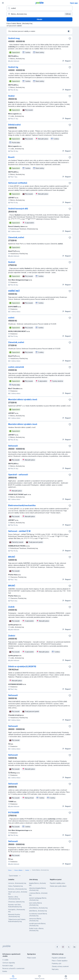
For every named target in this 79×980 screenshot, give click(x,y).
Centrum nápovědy (9, 963)
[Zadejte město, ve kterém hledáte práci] (39, 14)
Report (66, 61)
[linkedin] (74, 947)
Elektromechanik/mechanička (22, 505)
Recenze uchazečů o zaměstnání (13, 968)
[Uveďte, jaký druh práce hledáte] (39, 8)
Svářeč (11, 96)
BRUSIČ (12, 557)
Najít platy (55, 969)
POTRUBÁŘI (14, 813)
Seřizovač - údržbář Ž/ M (19, 531)
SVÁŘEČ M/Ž (14, 291)
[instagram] (63, 947)
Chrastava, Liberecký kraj (16, 902)
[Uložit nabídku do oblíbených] (70, 39)
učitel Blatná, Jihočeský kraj (38, 908)
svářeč (11, 318)
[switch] (69, 31)
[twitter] (69, 947)
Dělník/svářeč (15, 125)
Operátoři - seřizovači (18, 475)
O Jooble (5, 960)
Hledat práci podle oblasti (58, 886)
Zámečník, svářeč (16, 237)
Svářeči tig (13, 67)
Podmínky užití (57, 963)
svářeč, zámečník (16, 367)
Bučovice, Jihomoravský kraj (17, 889)
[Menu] (3, 3)
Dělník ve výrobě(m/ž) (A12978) (22, 666)
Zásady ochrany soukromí (60, 966)
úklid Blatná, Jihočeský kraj (38, 911)
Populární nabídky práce (58, 883)
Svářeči (12, 262)
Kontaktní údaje (8, 966)
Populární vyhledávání (59, 958)
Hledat (39, 19)
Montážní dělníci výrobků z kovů (23, 399)
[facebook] (57, 947)
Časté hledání (15, 876)
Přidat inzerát (32, 958)
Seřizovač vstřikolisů (18, 183)
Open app (74, 3)
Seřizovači (13, 446)
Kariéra (5, 971)
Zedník (11, 607)
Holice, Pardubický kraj (15, 886)
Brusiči (11, 157)
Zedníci (12, 636)
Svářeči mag (14, 38)
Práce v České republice (60, 961)
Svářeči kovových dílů (18, 209)
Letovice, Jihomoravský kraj (17, 883)
